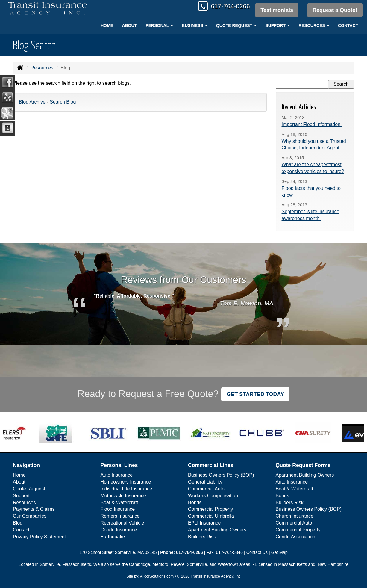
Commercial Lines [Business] (211, 465)
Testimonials (276, 10)
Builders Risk (202, 537)
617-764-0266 (228, 7)
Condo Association (296, 537)
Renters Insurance (120, 516)
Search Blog (63, 102)
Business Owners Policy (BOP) (221, 475)
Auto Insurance (117, 475)
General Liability (205, 482)
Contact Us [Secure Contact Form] (257, 552)
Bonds (195, 503)
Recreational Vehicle (122, 523)
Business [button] (194, 25)
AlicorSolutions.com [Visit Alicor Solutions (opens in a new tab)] (157, 576)
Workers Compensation (213, 496)
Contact (348, 25)
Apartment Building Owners (217, 530)
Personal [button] (159, 25)
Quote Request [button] (236, 25)
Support (21, 496)
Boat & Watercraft (119, 503)
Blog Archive (32, 102)
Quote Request (29, 489)
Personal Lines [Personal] (119, 465)
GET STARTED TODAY (255, 394)
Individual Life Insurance (126, 489)
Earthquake (113, 537)
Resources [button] (314, 25)
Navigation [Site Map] (26, 465)
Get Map (279, 552)
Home (107, 25)
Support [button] (277, 25)
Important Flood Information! (312, 124)
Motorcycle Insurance (123, 496)
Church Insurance (295, 516)
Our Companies (30, 516)
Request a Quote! (335, 10)
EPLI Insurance (204, 523)
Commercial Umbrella (211, 516)
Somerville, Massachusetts (65, 564)
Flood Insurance (118, 509)
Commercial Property (210, 509)
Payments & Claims (34, 509)
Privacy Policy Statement (39, 537)
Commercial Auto (206, 489)
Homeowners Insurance (126, 482)
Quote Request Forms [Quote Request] (303, 465)
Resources (42, 68)
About (129, 25)
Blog (18, 523)
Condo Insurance (119, 530)
